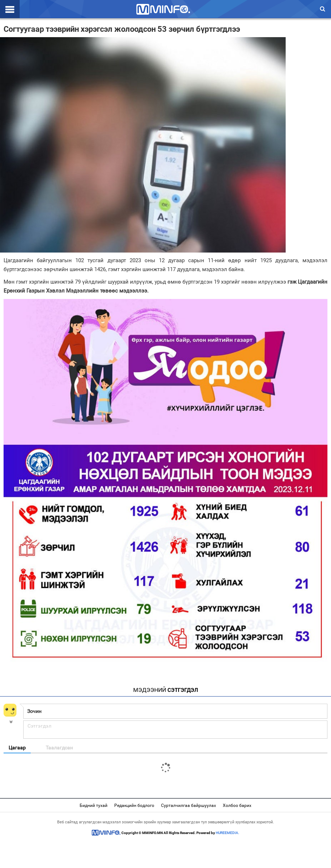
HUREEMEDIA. (227, 833)
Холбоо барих (237, 805)
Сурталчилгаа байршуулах (189, 805)
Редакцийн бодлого (134, 805)
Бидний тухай (94, 805)
